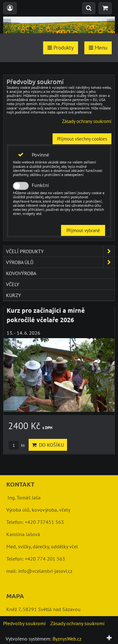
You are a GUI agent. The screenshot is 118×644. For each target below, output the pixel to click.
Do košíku (48, 445)
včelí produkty (60, 251)
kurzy (14, 295)
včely (13, 284)
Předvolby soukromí (24, 623)
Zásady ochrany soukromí (87, 121)
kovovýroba (21, 273)
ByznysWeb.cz (67, 639)
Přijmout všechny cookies (82, 139)
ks (16, 445)
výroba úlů (60, 262)
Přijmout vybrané (83, 230)
